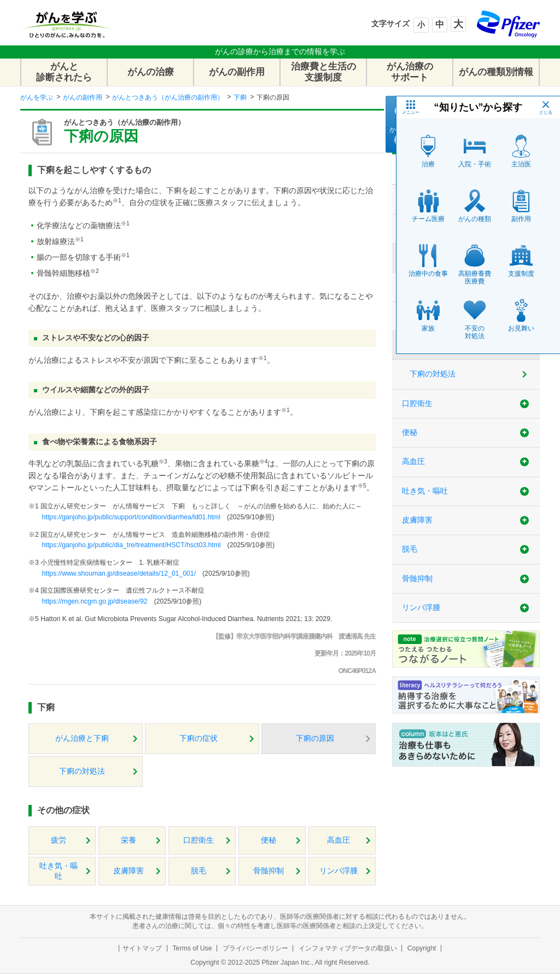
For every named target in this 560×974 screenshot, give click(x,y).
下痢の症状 (199, 738)
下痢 (240, 97)
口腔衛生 (199, 840)
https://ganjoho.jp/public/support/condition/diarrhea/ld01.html (131, 517)
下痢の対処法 (82, 771)
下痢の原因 (315, 738)
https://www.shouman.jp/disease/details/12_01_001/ (119, 573)
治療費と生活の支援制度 (323, 72)
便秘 (269, 840)
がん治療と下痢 (82, 738)
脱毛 (199, 871)
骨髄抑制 (269, 871)
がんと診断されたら (64, 72)
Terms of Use (192, 948)
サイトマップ (142, 948)
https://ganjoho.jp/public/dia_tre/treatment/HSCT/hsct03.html (131, 545)
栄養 (129, 840)
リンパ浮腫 (339, 871)
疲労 (59, 840)
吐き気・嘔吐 (59, 871)
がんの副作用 (237, 72)
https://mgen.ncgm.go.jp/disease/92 (94, 601)
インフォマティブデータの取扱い (348, 948)
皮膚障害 (129, 871)
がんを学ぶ (37, 97)
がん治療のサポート (410, 72)
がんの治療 (151, 72)
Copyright (422, 948)
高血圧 (339, 840)
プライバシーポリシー (255, 948)
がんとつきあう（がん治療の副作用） (168, 97)
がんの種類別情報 (496, 72)
